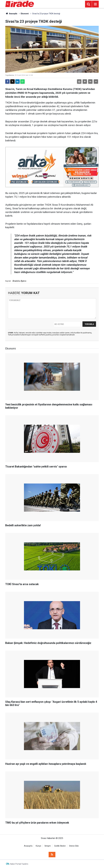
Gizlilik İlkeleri (60, 846)
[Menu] (95, 4)
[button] (85, 81)
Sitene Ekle (74, 846)
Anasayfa (11, 14)
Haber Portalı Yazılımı (19, 864)
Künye (38, 846)
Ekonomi (25, 14)
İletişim (48, 846)
